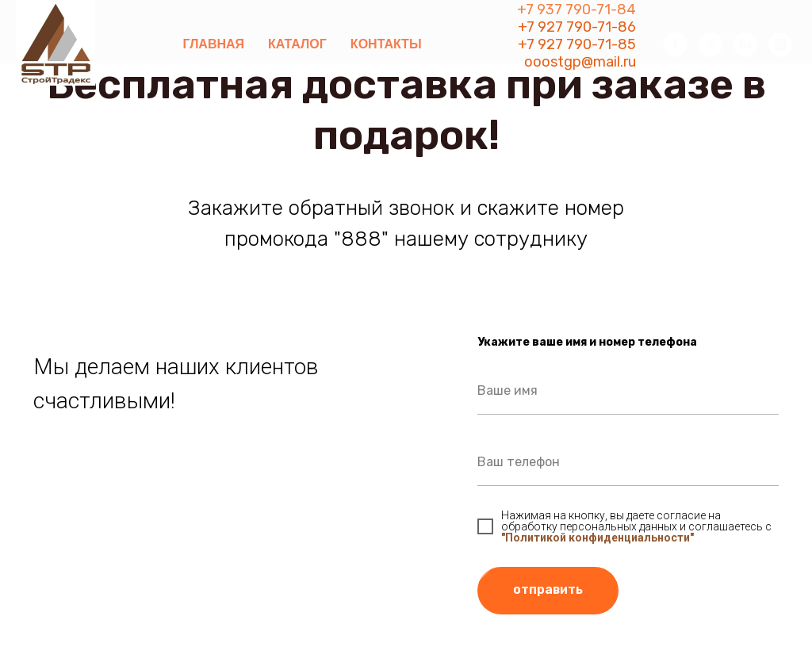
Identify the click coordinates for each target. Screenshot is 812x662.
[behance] (745, 44)
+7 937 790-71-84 (576, 10)
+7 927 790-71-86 (577, 27)
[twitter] (710, 44)
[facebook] (676, 44)
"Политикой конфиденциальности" (598, 538)
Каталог (297, 44)
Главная (213, 44)
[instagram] (780, 44)
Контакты (386, 44)
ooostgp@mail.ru (580, 62)
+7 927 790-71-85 (577, 44)
